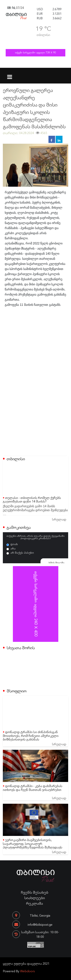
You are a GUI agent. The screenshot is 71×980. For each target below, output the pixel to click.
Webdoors (27, 971)
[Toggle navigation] (10, 75)
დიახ (14, 544)
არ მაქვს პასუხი (22, 552)
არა (13, 548)
